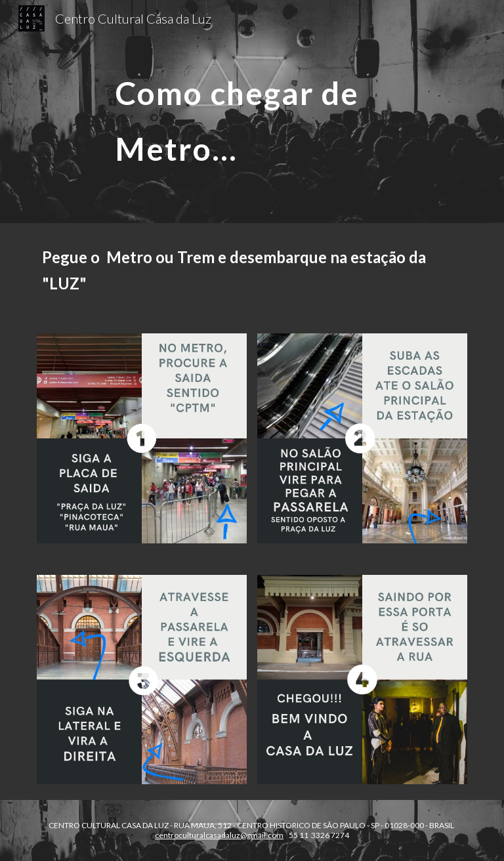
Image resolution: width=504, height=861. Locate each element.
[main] (270, 112)
